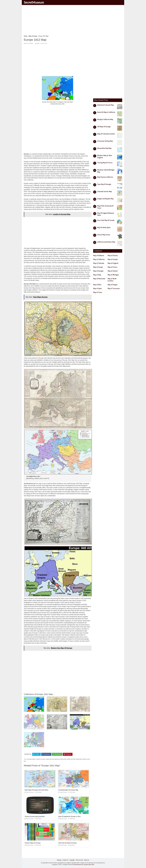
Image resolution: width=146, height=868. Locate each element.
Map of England (113, 263)
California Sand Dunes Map (106, 242)
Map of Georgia (98, 271)
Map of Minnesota (99, 279)
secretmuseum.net (30, 483)
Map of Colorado (99, 263)
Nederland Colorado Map (105, 105)
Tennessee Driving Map (105, 141)
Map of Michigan (113, 275)
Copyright (72, 860)
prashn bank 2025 (89, 865)
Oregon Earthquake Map (105, 199)
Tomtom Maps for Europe (33, 843)
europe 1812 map (41, 759)
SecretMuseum (34, 2)
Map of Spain (97, 289)
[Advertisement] (73, 21)
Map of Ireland (113, 271)
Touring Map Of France (105, 163)
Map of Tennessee (114, 289)
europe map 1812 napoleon (53, 759)
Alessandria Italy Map (104, 148)
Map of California (99, 259)
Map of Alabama (99, 256)
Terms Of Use (79, 860)
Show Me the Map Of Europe (67, 843)
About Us (87, 860)
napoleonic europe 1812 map (68, 759)
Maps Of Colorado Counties (106, 134)
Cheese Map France (104, 235)
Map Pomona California (105, 177)
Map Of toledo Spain (104, 228)
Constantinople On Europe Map (68, 790)
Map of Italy (97, 275)
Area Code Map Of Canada (106, 220)
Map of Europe (29, 43)
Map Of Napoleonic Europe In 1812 (69, 816)
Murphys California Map (105, 119)
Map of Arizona (113, 256)
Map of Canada (113, 259)
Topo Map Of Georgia (104, 184)
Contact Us (65, 860)
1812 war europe (31, 759)
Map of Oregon (113, 285)
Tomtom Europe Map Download (35, 816)
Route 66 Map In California (106, 112)
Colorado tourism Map (105, 192)
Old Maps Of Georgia (104, 127)
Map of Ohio (97, 285)
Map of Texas (98, 292)
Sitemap (59, 860)
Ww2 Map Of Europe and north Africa (36, 790)
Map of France (112, 267)
